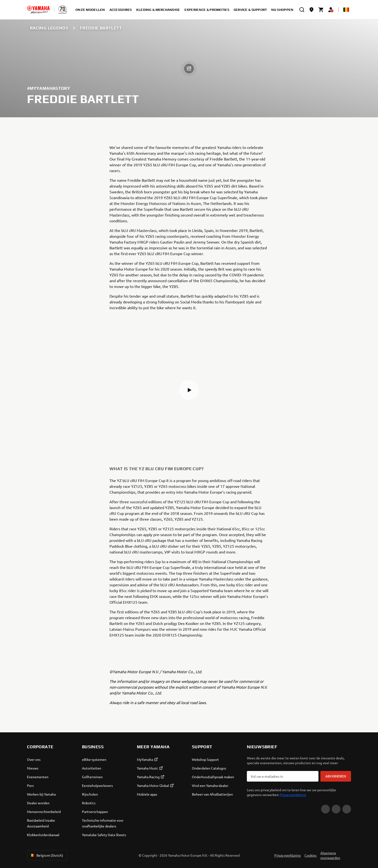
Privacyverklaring (293, 795)
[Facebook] (336, 809)
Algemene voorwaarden (330, 855)
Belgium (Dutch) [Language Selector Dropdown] (46, 855)
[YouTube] (325, 809)
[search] (302, 10)
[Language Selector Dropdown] (346, 10)
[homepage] (38, 10)
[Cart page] (321, 10)
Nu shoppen (282, 10)
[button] (189, 390)
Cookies (310, 855)
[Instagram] (347, 809)
